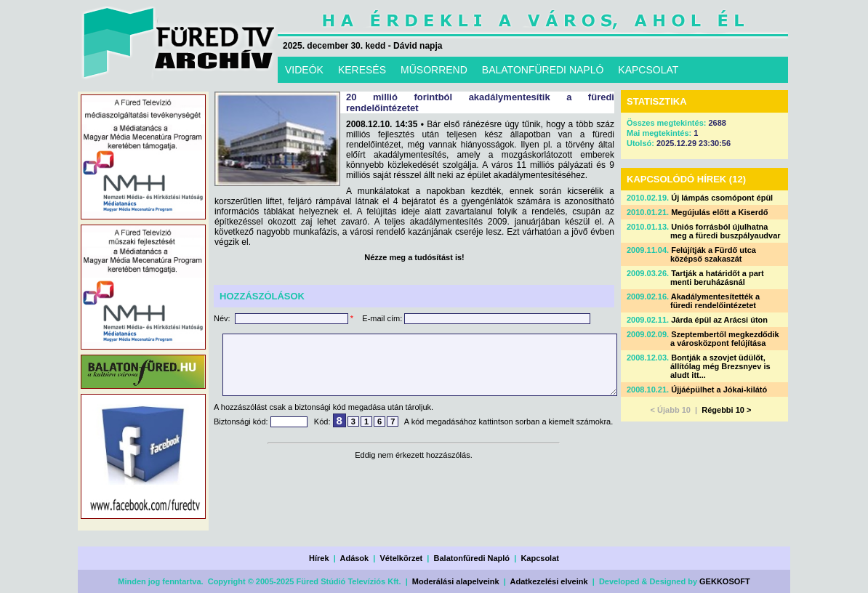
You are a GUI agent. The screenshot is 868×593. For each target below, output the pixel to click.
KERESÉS (362, 70)
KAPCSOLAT (648, 70)
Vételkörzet (402, 558)
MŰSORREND (434, 70)
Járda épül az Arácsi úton (719, 320)
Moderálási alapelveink (456, 581)
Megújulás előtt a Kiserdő (719, 212)
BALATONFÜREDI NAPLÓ (543, 70)
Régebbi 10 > (726, 410)
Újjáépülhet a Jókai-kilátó (719, 390)
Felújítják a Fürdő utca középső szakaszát (713, 254)
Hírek (319, 558)
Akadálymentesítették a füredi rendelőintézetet (715, 301)
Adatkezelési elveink (549, 581)
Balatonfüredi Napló (472, 558)
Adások (354, 558)
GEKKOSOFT (725, 581)
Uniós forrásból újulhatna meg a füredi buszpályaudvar (726, 231)
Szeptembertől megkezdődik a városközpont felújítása (725, 339)
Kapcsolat (540, 558)
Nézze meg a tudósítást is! (414, 257)
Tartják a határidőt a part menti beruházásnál (717, 278)
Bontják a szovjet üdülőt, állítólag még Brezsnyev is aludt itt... (720, 366)
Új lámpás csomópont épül (722, 198)
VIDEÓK (304, 70)
